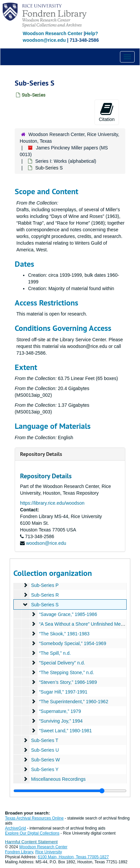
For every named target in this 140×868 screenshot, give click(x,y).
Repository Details (41, 454)
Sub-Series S (45, 605)
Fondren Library (19, 852)
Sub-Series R (45, 595)
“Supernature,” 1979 (60, 711)
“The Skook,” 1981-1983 (64, 634)
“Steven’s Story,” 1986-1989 (68, 682)
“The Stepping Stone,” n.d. (66, 672)
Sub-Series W (45, 760)
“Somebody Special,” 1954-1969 (73, 643)
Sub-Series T (45, 740)
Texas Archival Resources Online (34, 818)
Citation (107, 112)
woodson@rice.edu (46, 543)
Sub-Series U (45, 750)
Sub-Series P (45, 585)
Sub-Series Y (45, 769)
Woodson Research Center (53, 33)
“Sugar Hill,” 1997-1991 (63, 692)
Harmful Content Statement (31, 842)
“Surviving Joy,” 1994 (61, 721)
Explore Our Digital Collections (32, 833)
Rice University (49, 852)
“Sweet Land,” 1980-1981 (65, 731)
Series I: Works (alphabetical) (66, 161)
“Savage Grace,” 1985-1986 (68, 614)
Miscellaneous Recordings (58, 779)
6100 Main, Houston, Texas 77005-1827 (73, 857)
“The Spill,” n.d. (55, 653)
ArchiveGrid (16, 828)
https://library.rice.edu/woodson (52, 503)
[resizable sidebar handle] (70, 791)
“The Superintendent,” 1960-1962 (74, 702)
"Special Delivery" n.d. (62, 663)
